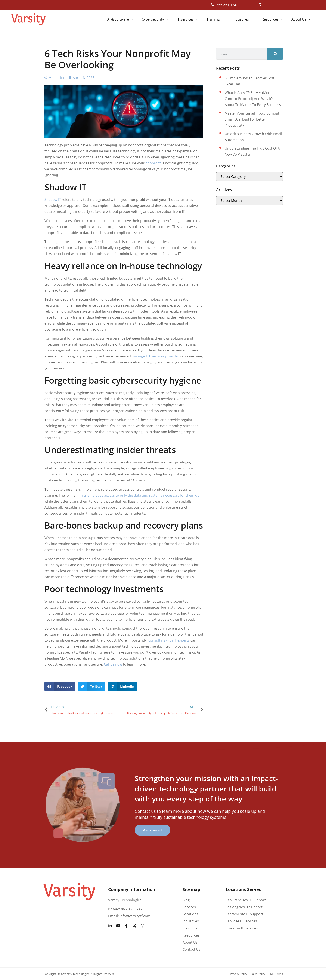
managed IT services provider (155, 356)
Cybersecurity (155, 19)
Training (215, 19)
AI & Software (120, 19)
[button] (60, 686)
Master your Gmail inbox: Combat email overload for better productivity (252, 119)
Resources (272, 19)
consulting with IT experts (169, 640)
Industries (243, 19)
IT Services (187, 19)
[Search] (275, 54)
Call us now (113, 664)
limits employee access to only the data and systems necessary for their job (139, 495)
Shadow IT (53, 200)
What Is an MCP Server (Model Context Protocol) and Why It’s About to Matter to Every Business (253, 99)
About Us (301, 19)
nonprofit (153, 163)
